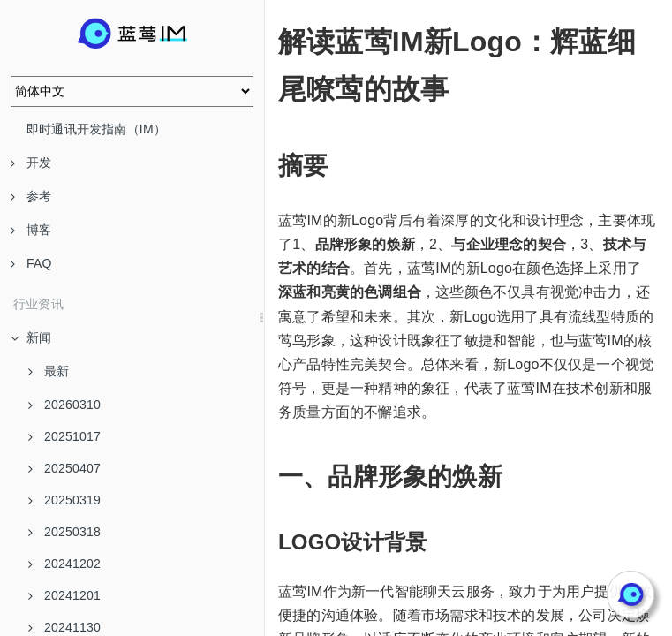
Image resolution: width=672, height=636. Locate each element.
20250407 (64, 468)
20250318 (64, 532)
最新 (49, 371)
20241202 (64, 564)
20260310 (64, 405)
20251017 (64, 436)
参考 (31, 196)
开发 (31, 163)
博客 (31, 230)
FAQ (31, 263)
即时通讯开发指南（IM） (96, 129)
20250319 (64, 500)
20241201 (64, 595)
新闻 (31, 337)
